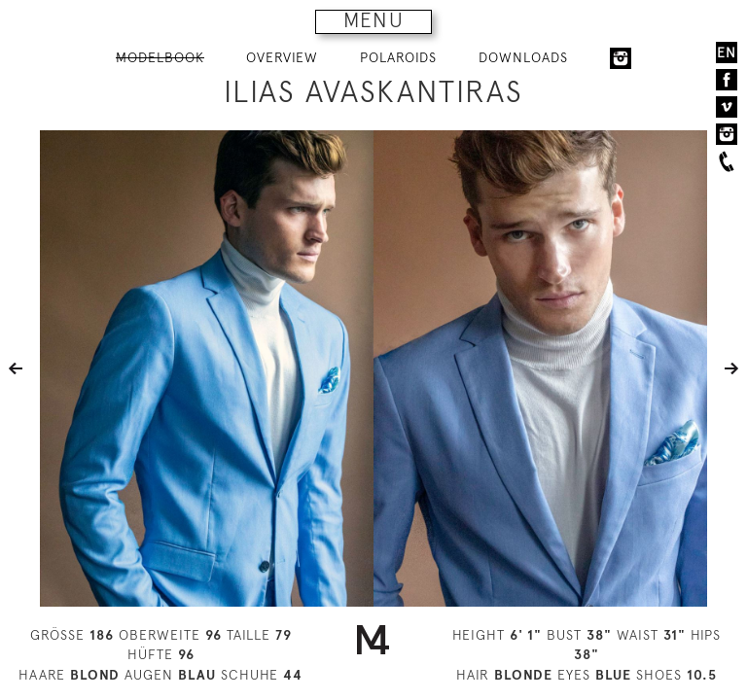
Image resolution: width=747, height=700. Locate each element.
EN (727, 52)
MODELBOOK (160, 57)
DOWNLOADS (523, 57)
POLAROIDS (398, 57)
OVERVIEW (282, 57)
